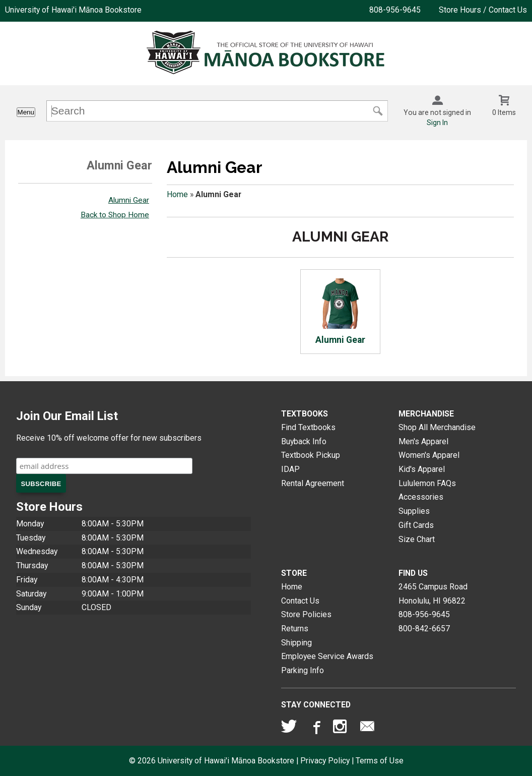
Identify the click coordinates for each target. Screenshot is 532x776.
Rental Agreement (313, 483)
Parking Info (303, 670)
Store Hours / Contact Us (483, 10)
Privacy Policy (325, 761)
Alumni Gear (129, 200)
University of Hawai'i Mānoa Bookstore (73, 10)
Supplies (414, 511)
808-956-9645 (395, 10)
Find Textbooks (308, 427)
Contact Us (300, 601)
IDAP (290, 469)
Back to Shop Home (115, 215)
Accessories (421, 497)
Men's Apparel (423, 441)
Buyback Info (304, 441)
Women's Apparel (429, 455)
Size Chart (417, 539)
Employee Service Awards (327, 656)
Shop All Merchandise (437, 427)
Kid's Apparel (422, 469)
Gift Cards (416, 525)
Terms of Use (380, 761)
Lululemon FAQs (427, 483)
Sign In (437, 123)
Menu (26, 112)
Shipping (296, 643)
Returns (295, 629)
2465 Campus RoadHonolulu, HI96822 (433, 594)
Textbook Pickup (311, 455)
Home (177, 194)
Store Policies (306, 614)
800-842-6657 (424, 629)
